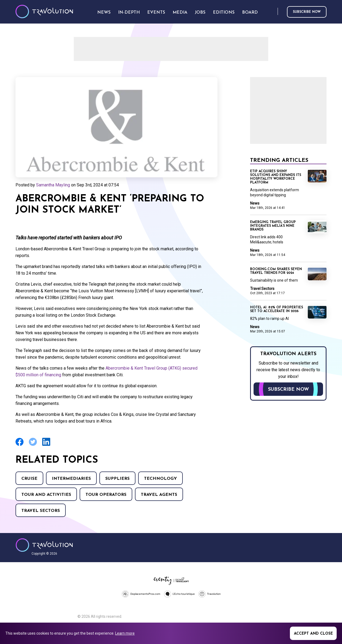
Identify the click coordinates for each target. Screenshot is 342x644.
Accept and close (313, 634)
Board (250, 13)
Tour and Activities (46, 495)
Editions (224, 13)
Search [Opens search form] (273, 12)
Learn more (125, 633)
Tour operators (106, 495)
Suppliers (117, 479)
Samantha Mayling (53, 185)
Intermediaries (71, 479)
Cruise (29, 479)
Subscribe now (307, 12)
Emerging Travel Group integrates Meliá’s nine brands (273, 226)
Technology (160, 479)
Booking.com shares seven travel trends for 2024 (276, 271)
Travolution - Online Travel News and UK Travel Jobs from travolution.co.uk (44, 545)
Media (180, 13)
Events (156, 13)
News (255, 203)
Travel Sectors (41, 511)
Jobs (200, 13)
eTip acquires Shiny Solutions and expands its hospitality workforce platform (276, 177)
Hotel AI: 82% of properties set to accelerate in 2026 (277, 309)
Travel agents (159, 495)
